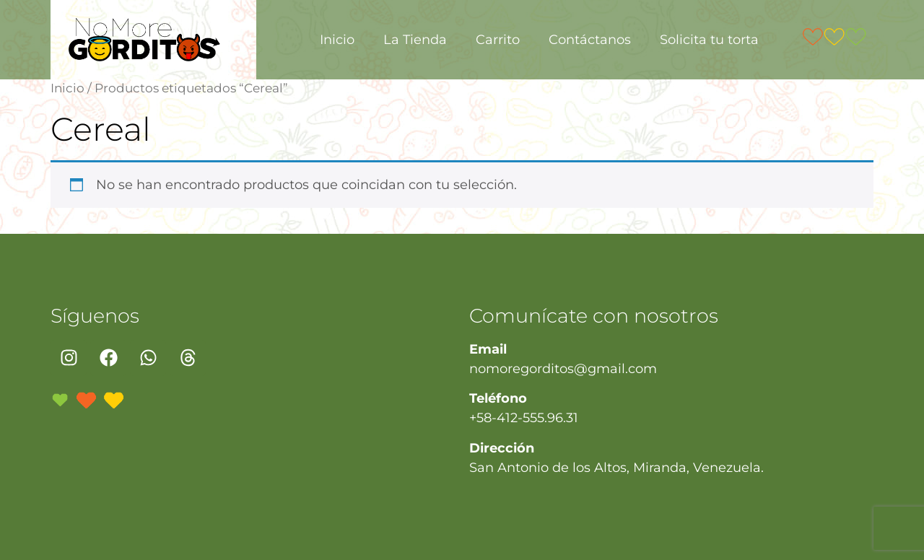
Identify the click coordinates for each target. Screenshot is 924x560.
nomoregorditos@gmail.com (563, 369)
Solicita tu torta (709, 40)
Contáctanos (590, 40)
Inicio (337, 40)
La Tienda (415, 40)
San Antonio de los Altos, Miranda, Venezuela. (616, 468)
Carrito (498, 40)
